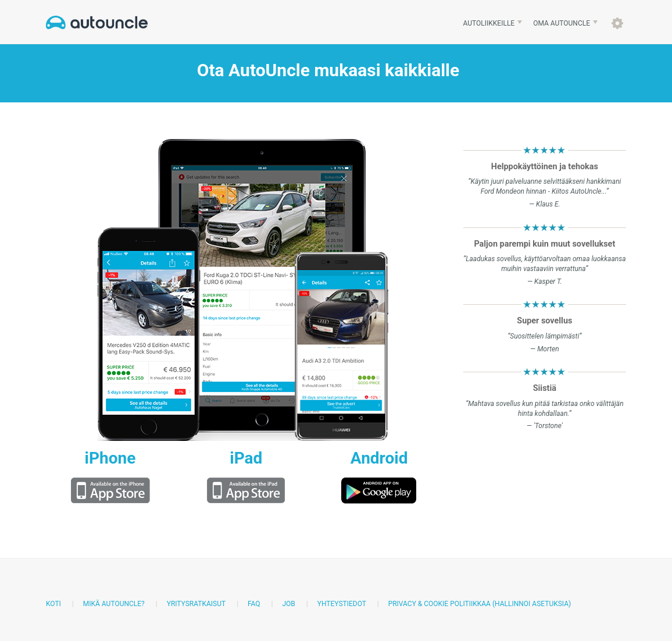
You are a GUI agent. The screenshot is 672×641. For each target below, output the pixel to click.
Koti (53, 604)
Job (288, 604)
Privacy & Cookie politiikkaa (439, 604)
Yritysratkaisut (196, 604)
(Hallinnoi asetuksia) (532, 604)
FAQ (254, 604)
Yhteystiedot (342, 604)
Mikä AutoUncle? (114, 604)
